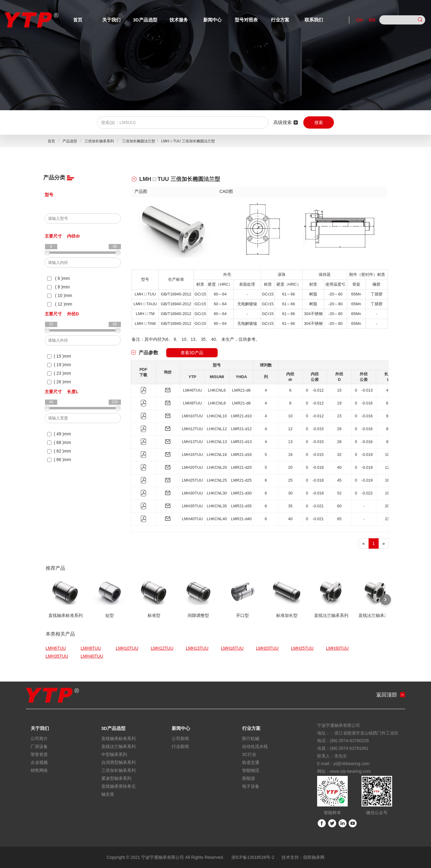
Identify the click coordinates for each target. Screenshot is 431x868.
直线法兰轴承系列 (118, 746)
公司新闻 (180, 738)
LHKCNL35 (217, 506)
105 (388, 455)
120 (388, 467)
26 (339, 429)
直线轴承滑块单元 (118, 786)
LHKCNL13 (217, 442)
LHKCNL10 (217, 416)
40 (339, 467)
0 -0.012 (315, 390)
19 (339, 403)
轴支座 (108, 794)
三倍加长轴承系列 (99, 141)
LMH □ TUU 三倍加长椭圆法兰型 (188, 141)
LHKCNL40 (217, 519)
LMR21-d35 (241, 506)
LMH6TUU (192, 390)
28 (339, 442)
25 (290, 480)
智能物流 (251, 770)
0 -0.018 (315, 467)
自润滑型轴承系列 (118, 762)
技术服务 (179, 20)
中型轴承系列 (114, 754)
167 (388, 480)
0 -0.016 (364, 403)
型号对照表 (246, 20)
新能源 (249, 778)
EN (372, 20)
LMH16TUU (192, 455)
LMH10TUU (192, 416)
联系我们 (314, 20)
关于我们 (111, 20)
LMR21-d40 (241, 519)
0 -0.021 (315, 506)
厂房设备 (39, 746)
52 (339, 493)
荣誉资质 (39, 754)
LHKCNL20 (217, 467)
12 (290, 429)
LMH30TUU (192, 493)
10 (290, 416)
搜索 (319, 122)
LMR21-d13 (241, 442)
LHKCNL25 (217, 480)
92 (388, 442)
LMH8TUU (192, 403)
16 (290, 455)
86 (388, 429)
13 (290, 442)
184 (388, 493)
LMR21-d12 (241, 429)
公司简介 (39, 738)
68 (388, 403)
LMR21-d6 (241, 390)
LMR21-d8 (241, 403)
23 (339, 416)
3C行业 (249, 754)
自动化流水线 (255, 746)
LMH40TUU (192, 519)
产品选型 (70, 141)
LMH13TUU (192, 442)
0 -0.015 (315, 429)
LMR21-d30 (241, 493)
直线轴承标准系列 (118, 738)
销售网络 (39, 770)
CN (359, 20)
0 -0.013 (364, 390)
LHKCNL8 (217, 403)
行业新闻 (180, 746)
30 (290, 493)
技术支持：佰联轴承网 (303, 857)
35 (290, 506)
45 (339, 480)
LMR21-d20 (241, 467)
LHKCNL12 (217, 429)
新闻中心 (212, 20)
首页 (78, 20)
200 (388, 506)
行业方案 (280, 20)
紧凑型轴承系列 (116, 778)
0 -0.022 (364, 493)
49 (388, 390)
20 (290, 467)
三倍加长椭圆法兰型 (138, 141)
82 (388, 416)
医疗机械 (251, 738)
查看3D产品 (192, 353)
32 (339, 455)
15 (339, 390)
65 (339, 519)
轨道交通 (251, 762)
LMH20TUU (192, 467)
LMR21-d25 (241, 480)
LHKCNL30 (217, 493)
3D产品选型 (145, 20)
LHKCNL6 (217, 390)
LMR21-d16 (241, 455)
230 (388, 519)
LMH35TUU (192, 506)
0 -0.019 (364, 455)
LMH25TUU (192, 480)
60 (339, 506)
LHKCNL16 (217, 455)
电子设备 (251, 786)
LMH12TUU (192, 429)
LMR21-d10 (241, 416)
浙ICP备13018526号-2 (253, 857)
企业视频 (39, 762)
